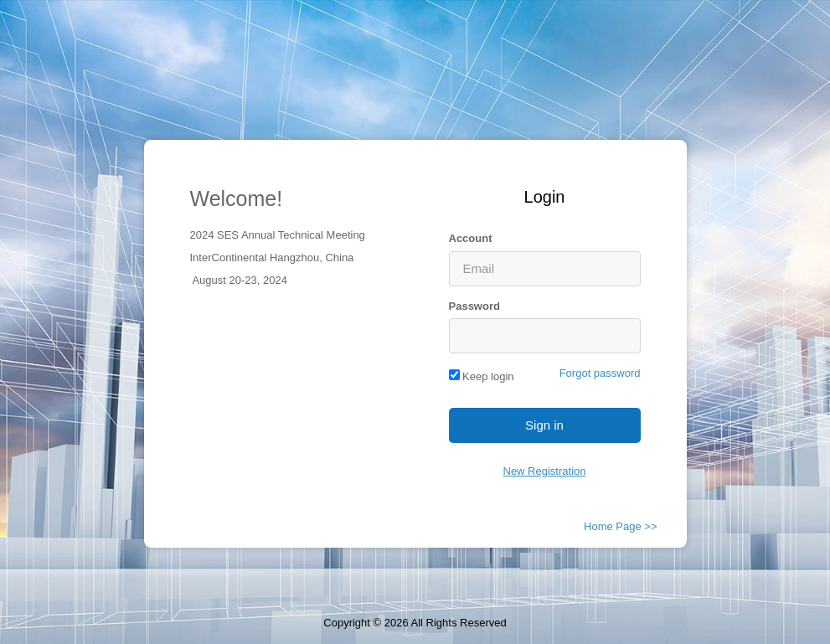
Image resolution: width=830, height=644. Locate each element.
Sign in (544, 425)
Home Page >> (620, 526)
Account (471, 238)
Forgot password (600, 373)
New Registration (545, 471)
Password (474, 306)
